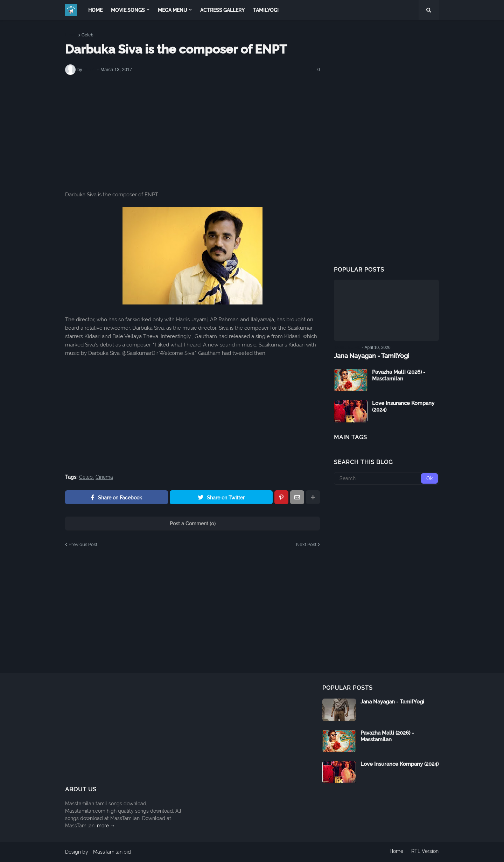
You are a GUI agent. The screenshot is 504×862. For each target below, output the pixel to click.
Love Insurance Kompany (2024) (403, 406)
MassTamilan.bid (112, 852)
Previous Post (83, 544)
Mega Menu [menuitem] (173, 10)
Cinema (104, 477)
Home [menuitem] (95, 10)
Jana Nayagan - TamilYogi (372, 356)
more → (106, 826)
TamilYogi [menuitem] (266, 10)
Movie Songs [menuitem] (128, 10)
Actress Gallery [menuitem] (222, 10)
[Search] (386, 478)
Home (71, 35)
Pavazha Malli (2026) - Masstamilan (399, 375)
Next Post (306, 544)
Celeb (87, 35)
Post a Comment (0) (193, 524)
